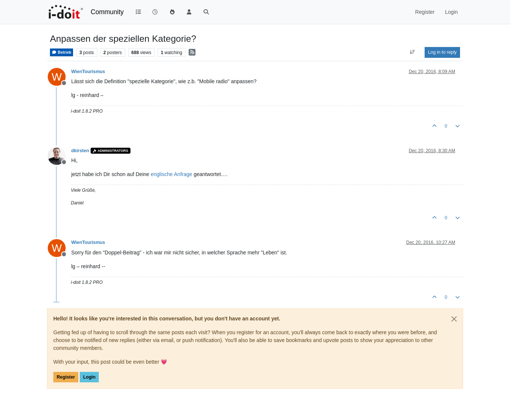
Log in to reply (442, 52)
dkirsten (80, 151)
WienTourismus (88, 72)
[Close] (454, 319)
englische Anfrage (171, 174)
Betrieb (62, 52)
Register (66, 377)
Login (89, 377)
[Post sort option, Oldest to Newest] (413, 52)
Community (107, 12)
